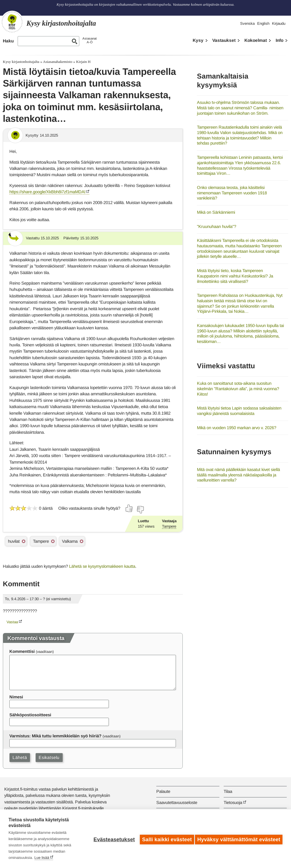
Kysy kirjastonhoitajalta (21, 62)
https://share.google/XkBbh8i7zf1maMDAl (47, 192)
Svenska (247, 23)
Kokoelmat (256, 40)
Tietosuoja (233, 802)
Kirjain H (83, 62)
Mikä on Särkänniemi (216, 212)
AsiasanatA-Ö (90, 40)
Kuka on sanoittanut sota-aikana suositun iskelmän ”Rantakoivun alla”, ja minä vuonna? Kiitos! (238, 388)
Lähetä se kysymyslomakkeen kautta (102, 566)
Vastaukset (224, 40)
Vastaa (12, 622)
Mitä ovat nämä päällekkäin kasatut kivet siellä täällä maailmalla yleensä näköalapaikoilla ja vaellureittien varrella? (238, 475)
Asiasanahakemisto (58, 62)
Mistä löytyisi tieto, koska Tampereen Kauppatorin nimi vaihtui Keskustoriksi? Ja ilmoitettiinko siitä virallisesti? (235, 276)
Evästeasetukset (112, 839)
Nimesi (16, 697)
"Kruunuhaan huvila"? (217, 226)
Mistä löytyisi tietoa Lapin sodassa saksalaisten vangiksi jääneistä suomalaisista (239, 411)
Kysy (198, 40)
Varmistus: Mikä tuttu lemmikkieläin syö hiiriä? (55, 736)
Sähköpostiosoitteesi (30, 715)
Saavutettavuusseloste (177, 802)
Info (279, 40)
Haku (8, 41)
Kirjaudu (279, 23)
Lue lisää (42, 858)
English (263, 23)
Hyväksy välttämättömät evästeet (239, 839)
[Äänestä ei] (140, 510)
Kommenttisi (22, 651)
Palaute (163, 791)
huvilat (14, 541)
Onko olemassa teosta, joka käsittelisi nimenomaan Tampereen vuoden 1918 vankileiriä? (232, 193)
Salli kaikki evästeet (165, 839)
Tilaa (228, 791)
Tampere (169, 526)
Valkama (70, 541)
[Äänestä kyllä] (129, 508)
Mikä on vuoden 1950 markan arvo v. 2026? (237, 428)
